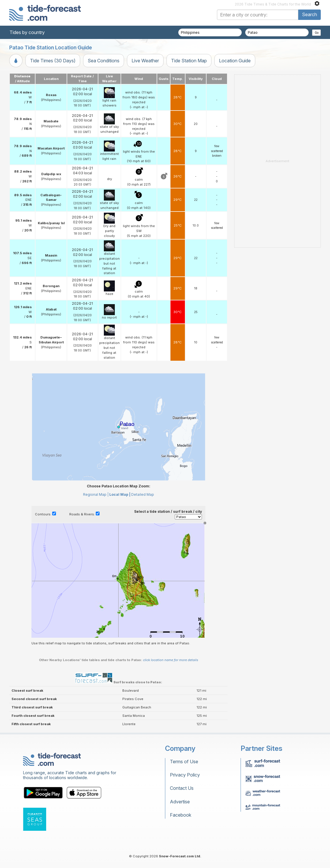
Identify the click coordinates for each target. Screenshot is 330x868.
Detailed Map (143, 494)
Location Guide (235, 61)
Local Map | (120, 494)
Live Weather (145, 61)
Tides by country (27, 32)
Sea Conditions (104, 61)
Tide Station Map (189, 61)
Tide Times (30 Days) (53, 61)
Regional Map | (96, 494)
